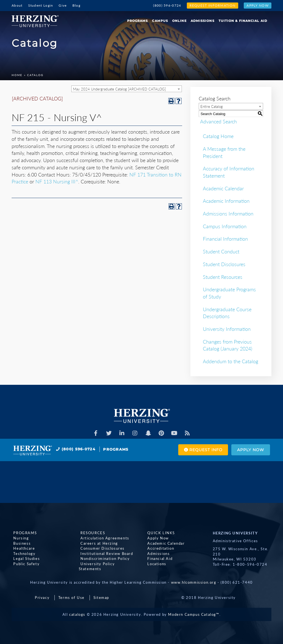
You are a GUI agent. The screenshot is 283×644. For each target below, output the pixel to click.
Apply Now (258, 5)
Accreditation (159, 549)
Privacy (42, 593)
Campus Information (225, 226)
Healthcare (22, 549)
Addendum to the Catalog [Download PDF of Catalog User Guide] (230, 361)
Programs (138, 21)
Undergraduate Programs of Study (229, 293)
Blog (76, 5)
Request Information (213, 5)
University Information (227, 329)
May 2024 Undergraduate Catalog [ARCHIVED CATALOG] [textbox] (119, 89)
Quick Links (159, 533)
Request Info (195, 450)
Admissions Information (228, 214)
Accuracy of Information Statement (229, 172)
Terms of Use (71, 593)
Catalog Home (218, 136)
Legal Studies (25, 559)
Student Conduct (221, 251)
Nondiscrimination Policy (103, 559)
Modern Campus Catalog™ (194, 609)
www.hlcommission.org (194, 578)
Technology (23, 554)
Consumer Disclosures (101, 549)
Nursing (19, 538)
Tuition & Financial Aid (243, 21)
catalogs (77, 609)
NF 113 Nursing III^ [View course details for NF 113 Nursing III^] (57, 181)
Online (179, 21)
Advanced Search (217, 121)
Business (20, 543)
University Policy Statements (108, 564)
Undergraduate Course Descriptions (227, 313)
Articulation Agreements (103, 538)
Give (63, 5)
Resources (91, 533)
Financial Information (225, 239)
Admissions (203, 21)
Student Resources (223, 277)
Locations (155, 564)
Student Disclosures (224, 264)
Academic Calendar (223, 188)
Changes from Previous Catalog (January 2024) (228, 345)
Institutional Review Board (105, 554)
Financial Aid (158, 559)
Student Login (41, 5)
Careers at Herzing (98, 543)
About (17, 5)
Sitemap (101, 593)
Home (17, 75)
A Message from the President (224, 152)
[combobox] (127, 89)
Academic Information (226, 201)
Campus (160, 21)
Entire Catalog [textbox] (212, 107)
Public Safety (25, 564)
